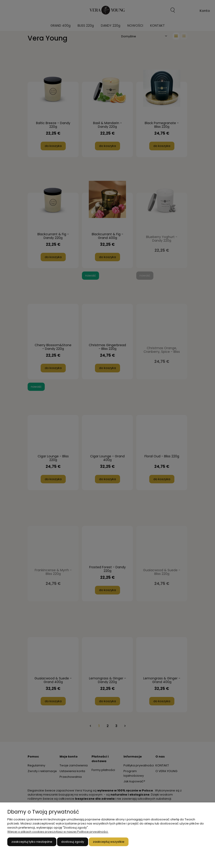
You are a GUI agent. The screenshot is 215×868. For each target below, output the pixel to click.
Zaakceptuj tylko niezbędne (32, 842)
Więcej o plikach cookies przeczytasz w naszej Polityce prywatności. (58, 832)
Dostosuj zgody (73, 842)
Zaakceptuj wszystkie (109, 842)
